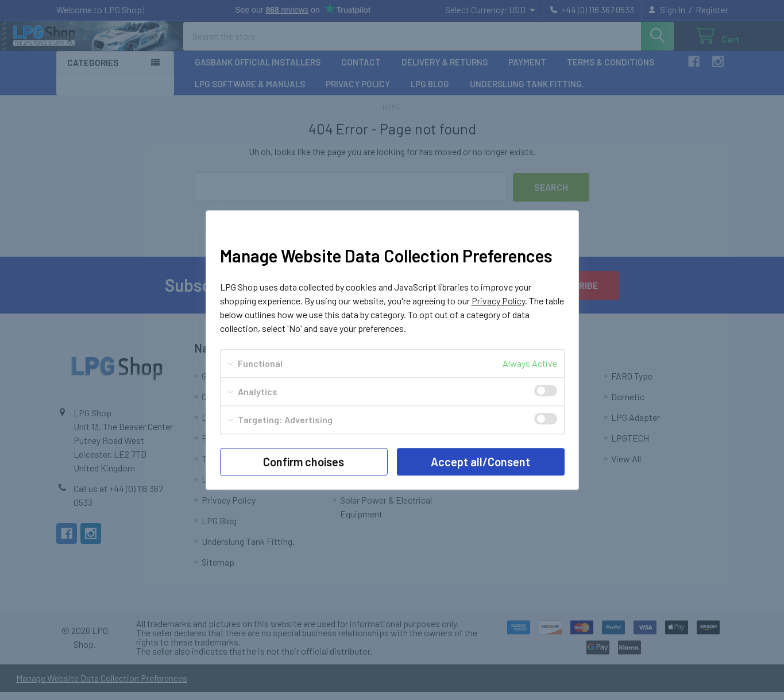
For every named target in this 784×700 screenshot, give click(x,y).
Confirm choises (304, 462)
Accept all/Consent (480, 462)
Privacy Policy (498, 301)
